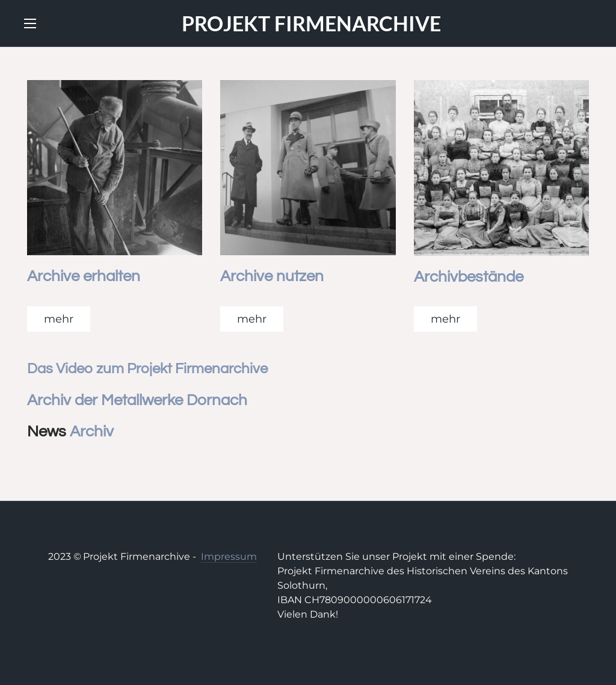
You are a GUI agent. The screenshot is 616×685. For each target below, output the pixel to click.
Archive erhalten (84, 276)
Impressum (229, 556)
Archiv (92, 432)
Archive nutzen (272, 276)
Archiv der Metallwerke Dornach (137, 400)
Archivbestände (469, 277)
